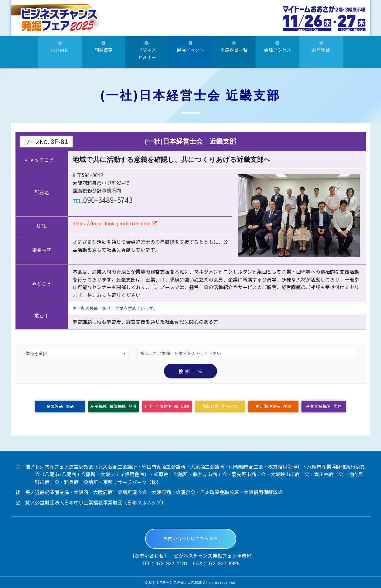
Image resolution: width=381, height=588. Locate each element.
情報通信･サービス (220, 406)
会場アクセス (277, 47)
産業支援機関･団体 (324, 406)
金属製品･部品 (60, 406)
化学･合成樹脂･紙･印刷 (167, 406)
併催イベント (190, 47)
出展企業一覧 (234, 47)
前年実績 (321, 47)
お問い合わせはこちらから (191, 538)
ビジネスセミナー (147, 51)
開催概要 (104, 47)
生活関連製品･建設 (273, 406)
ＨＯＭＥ (60, 47)
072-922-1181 (172, 563)
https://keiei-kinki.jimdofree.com (115, 223)
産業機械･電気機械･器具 (114, 406)
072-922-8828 (223, 563)
